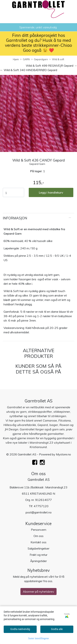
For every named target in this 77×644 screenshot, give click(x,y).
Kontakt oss (38, 542)
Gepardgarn (40, 59)
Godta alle (57, 629)
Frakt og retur (38, 555)
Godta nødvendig (20, 629)
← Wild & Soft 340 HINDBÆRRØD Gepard (29, 70)
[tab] (38, 218)
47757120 (41, 506)
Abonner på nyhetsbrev (38, 592)
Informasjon (15, 218)
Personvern (39, 530)
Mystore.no (63, 454)
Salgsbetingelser (38, 548)
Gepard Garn (37, 164)
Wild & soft (57, 59)
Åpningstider (38, 561)
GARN (25, 59)
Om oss (38, 536)
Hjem (16, 59)
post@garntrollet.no (39, 512)
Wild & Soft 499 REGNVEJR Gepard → (51, 66)
